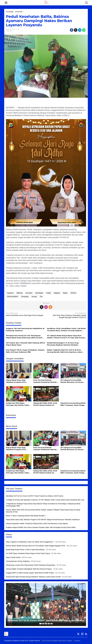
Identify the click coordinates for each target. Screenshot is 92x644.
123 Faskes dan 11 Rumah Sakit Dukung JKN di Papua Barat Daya (25, 344)
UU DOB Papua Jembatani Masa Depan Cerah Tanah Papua (28, 553)
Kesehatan (9, 31)
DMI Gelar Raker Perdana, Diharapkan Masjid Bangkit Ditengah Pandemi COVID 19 (67, 315)
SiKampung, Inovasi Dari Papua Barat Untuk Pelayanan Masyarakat (30, 565)
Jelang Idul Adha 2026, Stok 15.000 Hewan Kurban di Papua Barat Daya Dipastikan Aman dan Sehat (46, 404)
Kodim (49, 293)
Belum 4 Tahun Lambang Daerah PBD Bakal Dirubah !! (26, 516)
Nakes (65, 293)
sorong (34, 297)
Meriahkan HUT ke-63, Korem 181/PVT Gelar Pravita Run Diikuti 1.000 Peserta (34, 496)
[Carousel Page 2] (43, 624)
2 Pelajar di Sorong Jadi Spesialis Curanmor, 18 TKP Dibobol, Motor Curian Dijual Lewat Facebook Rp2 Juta (45, 500)
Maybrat (57, 293)
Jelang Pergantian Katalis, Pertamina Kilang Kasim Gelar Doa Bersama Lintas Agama (37, 524)
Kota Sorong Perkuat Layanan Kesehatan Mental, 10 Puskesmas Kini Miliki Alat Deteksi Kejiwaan (45, 381)
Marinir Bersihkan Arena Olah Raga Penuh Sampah (25, 314)
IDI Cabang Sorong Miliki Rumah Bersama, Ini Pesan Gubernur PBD (72, 381)
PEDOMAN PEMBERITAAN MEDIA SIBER (57, 641)
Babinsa (20, 293)
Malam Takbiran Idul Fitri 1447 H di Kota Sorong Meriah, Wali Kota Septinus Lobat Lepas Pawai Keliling (65, 351)
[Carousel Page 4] (49, 624)
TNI (41, 297)
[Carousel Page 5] (52, 624)
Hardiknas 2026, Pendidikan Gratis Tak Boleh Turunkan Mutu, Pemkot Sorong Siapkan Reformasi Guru (66, 330)
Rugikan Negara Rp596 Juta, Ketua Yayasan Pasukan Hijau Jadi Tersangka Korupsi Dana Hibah (41, 527)
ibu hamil (29, 293)
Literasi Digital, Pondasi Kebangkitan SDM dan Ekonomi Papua (29, 569)
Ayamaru (10, 293)
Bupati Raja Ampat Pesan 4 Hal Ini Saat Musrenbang (25, 550)
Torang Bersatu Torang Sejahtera (18, 561)
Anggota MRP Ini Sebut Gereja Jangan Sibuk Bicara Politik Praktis (30, 573)
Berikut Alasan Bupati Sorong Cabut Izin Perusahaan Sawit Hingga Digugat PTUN (35, 546)
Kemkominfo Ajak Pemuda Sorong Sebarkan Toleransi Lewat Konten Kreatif (33, 577)
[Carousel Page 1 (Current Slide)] (40, 624)
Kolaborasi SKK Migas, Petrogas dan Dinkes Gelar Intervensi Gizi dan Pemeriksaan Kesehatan (17, 404)
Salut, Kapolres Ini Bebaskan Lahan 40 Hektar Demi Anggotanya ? (30, 542)
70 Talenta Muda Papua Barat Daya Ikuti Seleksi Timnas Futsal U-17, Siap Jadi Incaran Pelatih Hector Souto (66, 337)
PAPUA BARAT (13, 297)
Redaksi (77, 641)
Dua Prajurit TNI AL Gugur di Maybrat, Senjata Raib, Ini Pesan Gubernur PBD (25, 351)
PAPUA (73, 293)
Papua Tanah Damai (13, 557)
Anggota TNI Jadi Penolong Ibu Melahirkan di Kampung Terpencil (25, 329)
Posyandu (25, 297)
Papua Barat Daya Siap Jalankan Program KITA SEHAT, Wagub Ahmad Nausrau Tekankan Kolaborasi (19, 381)
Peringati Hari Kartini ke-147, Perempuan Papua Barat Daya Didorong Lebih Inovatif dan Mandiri (24, 337)
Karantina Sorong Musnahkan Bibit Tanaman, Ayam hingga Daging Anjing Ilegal (73, 404)
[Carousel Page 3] (46, 624)
